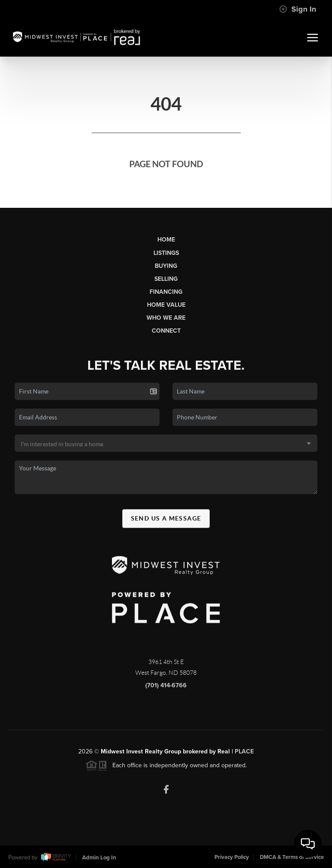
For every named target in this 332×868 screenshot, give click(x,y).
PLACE (244, 755)
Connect (166, 331)
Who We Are (166, 318)
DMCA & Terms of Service (292, 857)
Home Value (166, 305)
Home (166, 240)
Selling (166, 279)
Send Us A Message (166, 521)
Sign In (298, 9)
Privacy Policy (232, 857)
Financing (166, 292)
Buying (166, 266)
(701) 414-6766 (166, 688)
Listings (166, 253)
